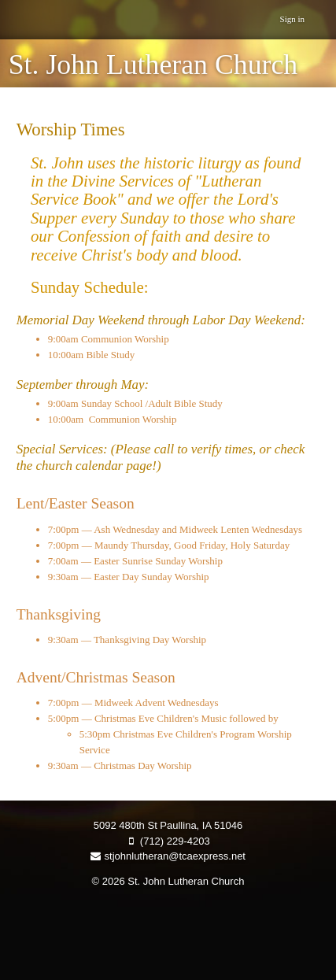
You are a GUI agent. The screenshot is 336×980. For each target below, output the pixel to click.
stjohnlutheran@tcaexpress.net (168, 856)
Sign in (292, 19)
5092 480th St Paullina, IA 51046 (168, 825)
